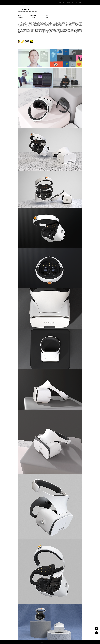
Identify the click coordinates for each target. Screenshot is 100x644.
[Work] (96, 633)
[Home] (96, 629)
